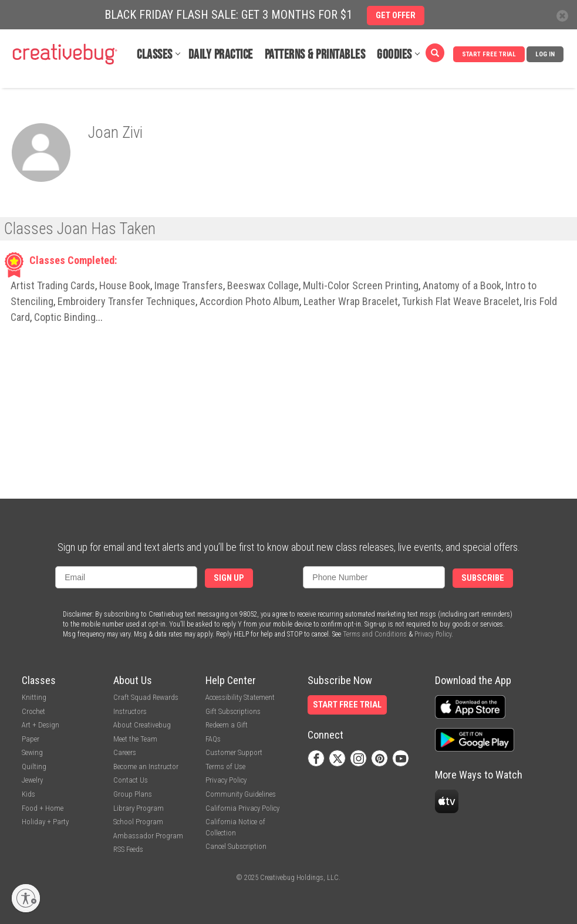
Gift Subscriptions (233, 711)
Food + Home (43, 808)
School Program (138, 822)
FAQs (213, 739)
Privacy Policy (433, 634)
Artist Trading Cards (53, 285)
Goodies (394, 55)
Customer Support (234, 752)
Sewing (32, 752)
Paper (31, 739)
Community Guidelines (241, 794)
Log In (545, 54)
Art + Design (41, 725)
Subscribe (483, 578)
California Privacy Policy (242, 808)
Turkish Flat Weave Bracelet (461, 301)
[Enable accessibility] (26, 898)
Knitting (34, 697)
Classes (155, 55)
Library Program (139, 808)
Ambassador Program (148, 836)
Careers (125, 752)
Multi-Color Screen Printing (361, 285)
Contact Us (131, 780)
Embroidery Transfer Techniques (126, 301)
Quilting (34, 766)
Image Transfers (189, 285)
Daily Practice (221, 55)
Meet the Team (135, 739)
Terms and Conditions (375, 634)
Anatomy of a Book (462, 285)
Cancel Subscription (236, 846)
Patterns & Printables (315, 55)
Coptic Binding (65, 317)
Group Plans (133, 794)
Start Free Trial (489, 54)
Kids (28, 794)
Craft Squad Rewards (146, 697)
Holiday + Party (45, 822)
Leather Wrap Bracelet (351, 301)
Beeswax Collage (263, 285)
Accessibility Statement (240, 697)
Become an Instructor (146, 766)
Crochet (33, 711)
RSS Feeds (128, 849)
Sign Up (229, 578)
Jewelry (32, 780)
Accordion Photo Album (249, 301)
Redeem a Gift (227, 725)
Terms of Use (225, 766)
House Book (125, 285)
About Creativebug (142, 725)
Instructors (130, 711)
